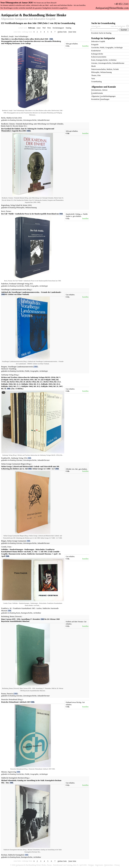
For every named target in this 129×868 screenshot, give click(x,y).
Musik (93, 66)
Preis (49, 28)
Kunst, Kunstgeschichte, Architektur (29, 613)
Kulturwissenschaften (99, 57)
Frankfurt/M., (6, 458)
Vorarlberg (13, 369)
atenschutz (109, 865)
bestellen (85, 46)
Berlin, (4, 118)
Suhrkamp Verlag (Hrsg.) (10, 375)
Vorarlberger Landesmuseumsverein (21, 367)
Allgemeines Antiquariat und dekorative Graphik (28, 19)
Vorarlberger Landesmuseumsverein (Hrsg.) (16, 290)
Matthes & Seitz (12, 118)
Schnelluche (96, 26)
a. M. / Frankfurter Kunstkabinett (20, 608)
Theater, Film (96, 75)
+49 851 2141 (121, 4)
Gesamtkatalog (96, 82)
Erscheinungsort (58, 28)
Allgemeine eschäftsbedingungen (103, 96)
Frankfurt (5, 608)
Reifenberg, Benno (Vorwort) (11, 616)
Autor (39, 28)
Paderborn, (5, 284)
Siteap (91, 865)
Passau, (4, 694)
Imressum (99, 865)
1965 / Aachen (37, 608)
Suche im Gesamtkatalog (103, 23)
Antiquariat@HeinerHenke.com (112, 8)
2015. (31, 284)
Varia (93, 79)
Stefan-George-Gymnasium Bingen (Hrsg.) (16, 464)
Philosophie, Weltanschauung (26, 208)
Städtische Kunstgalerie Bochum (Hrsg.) (15, 778)
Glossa (117, 865)
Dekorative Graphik (98, 41)
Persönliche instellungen (100, 99)
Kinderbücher (96, 51)
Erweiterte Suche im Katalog (101, 33)
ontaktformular (97, 93)
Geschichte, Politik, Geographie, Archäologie (32, 286)
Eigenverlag (12, 772)
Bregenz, (4, 367)
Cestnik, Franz (6, 547)
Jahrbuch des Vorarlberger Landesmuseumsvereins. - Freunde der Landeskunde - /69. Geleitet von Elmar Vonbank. (32, 293)
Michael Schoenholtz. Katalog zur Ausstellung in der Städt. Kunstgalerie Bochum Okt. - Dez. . (31, 782)
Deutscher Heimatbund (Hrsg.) (12, 699)
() (35, 367)
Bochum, (4, 855)
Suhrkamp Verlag (17, 458)
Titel (44, 28)
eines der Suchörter (118, 26)
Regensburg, (6, 205)
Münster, (4, 772)
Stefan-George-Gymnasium (17, 541)
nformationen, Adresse (99, 90)
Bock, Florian (6, 211)
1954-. (27, 458)
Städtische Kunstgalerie (16, 855)
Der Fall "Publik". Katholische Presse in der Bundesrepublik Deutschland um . (32, 214)
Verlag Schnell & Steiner (19, 205)
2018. (20, 118)
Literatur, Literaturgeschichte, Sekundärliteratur (33, 120)
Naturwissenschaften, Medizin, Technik (105, 69)
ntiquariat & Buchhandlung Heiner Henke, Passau (34, 865)
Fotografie (95, 45)
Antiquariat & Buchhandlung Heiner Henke (34, 15)
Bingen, (4, 541)
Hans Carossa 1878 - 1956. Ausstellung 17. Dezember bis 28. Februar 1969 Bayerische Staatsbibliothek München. (30, 620)
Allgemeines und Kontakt (104, 87)
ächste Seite (62, 32)
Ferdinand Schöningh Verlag (19, 284)
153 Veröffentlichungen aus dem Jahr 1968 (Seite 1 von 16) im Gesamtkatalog (38, 23)
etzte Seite (72, 32)
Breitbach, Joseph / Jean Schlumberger (15, 36)
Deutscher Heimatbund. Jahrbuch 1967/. (18, 702)
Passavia (10, 694)
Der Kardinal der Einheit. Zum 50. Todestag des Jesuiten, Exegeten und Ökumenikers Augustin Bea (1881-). (28, 130)
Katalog (68, 28)
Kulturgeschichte (97, 54)
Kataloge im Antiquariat (103, 38)
